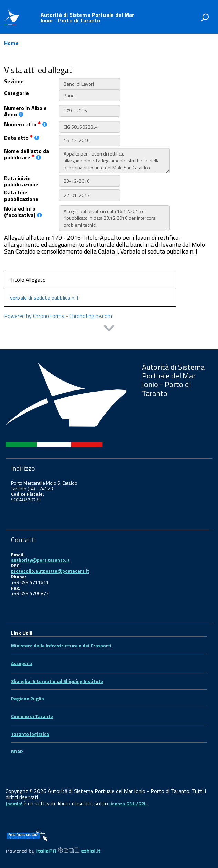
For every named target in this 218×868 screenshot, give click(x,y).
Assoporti (22, 663)
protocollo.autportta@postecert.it (50, 571)
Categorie (17, 93)
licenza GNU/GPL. (129, 803)
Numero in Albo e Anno (25, 111)
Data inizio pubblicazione (21, 181)
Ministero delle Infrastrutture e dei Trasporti (61, 646)
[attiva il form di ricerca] (205, 18)
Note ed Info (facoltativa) (23, 212)
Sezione (14, 81)
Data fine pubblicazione (21, 196)
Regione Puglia (28, 699)
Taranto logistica (30, 734)
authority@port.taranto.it (40, 560)
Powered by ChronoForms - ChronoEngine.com (58, 316)
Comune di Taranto (32, 716)
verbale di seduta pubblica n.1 (44, 298)
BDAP (17, 752)
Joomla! (14, 803)
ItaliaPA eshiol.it (68, 851)
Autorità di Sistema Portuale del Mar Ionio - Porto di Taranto (88, 18)
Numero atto (26, 124)
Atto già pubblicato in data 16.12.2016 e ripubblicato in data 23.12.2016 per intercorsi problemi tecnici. (114, 218)
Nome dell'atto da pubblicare (27, 154)
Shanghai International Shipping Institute (57, 681)
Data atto (22, 138)
